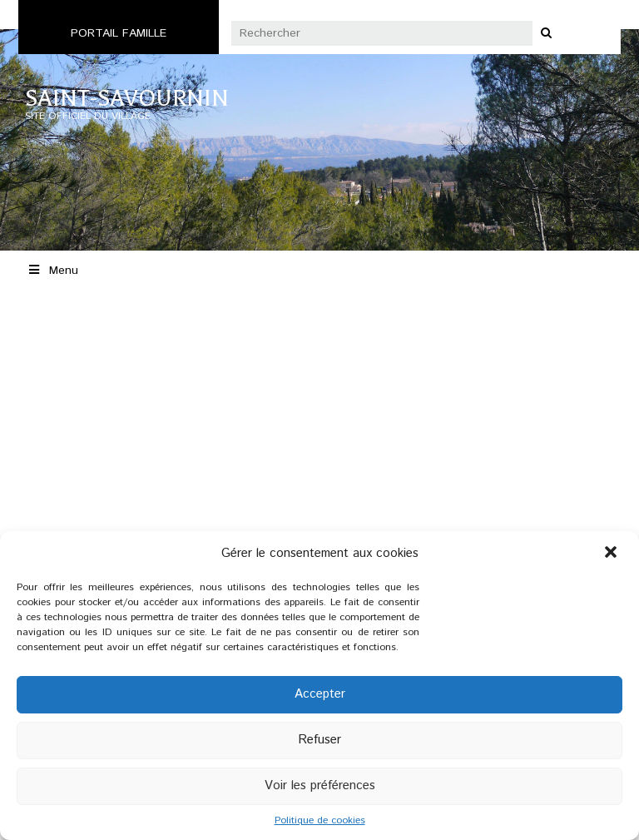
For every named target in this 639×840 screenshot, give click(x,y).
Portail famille (119, 33)
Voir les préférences (320, 785)
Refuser (319, 740)
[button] (612, 554)
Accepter (320, 694)
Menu (52, 271)
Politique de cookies (320, 820)
